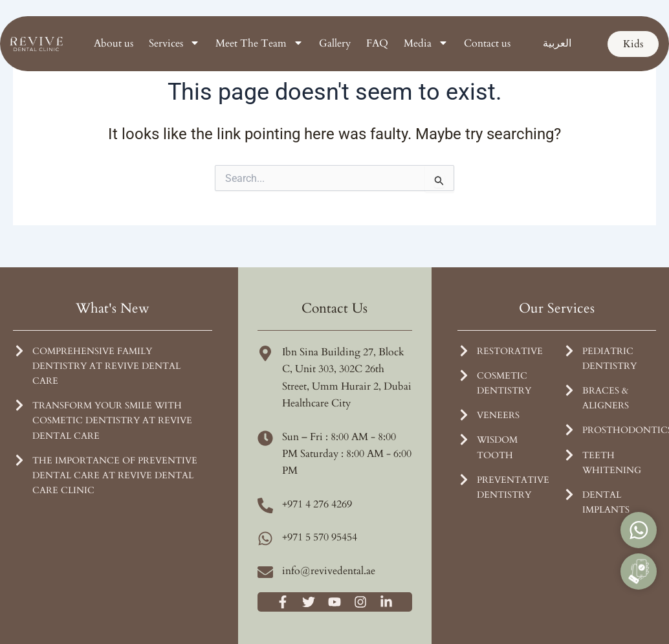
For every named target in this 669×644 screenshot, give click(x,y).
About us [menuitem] (114, 43)
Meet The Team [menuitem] (259, 43)
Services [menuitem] (174, 43)
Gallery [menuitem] (335, 43)
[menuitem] (557, 43)
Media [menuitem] (426, 43)
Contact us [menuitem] (487, 43)
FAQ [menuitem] (377, 43)
